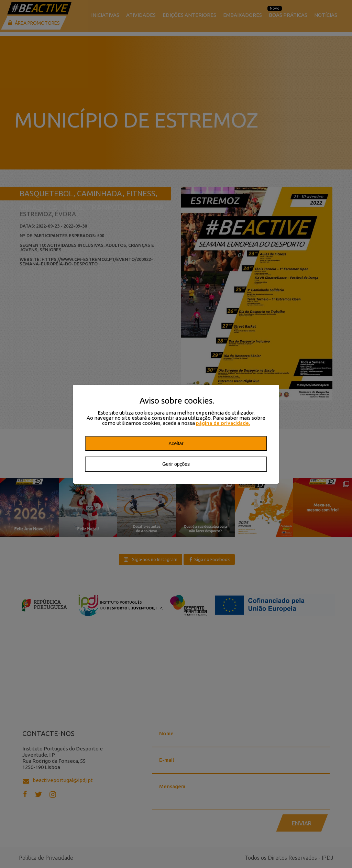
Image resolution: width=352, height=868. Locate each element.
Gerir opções (176, 464)
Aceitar (176, 443)
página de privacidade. (223, 423)
